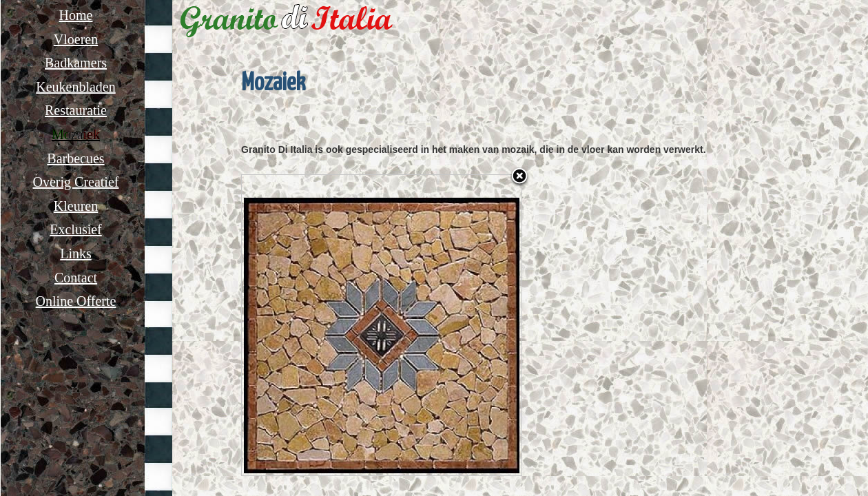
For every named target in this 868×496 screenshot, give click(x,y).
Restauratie (76, 110)
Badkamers (76, 63)
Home (76, 15)
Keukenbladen (76, 87)
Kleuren (76, 206)
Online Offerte (76, 301)
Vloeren (76, 39)
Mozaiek (76, 134)
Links (76, 254)
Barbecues (75, 158)
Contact (76, 278)
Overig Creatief (76, 182)
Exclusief (76, 229)
